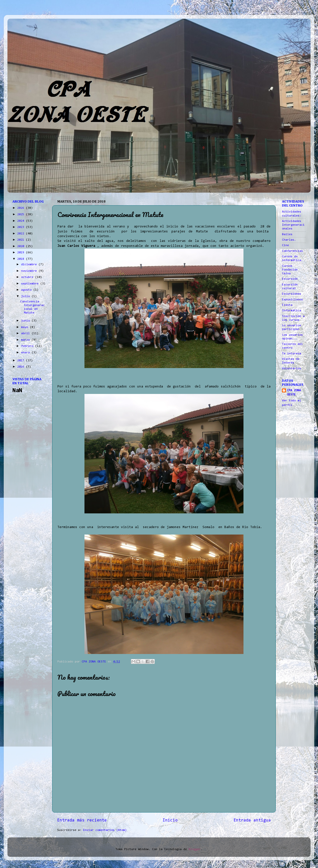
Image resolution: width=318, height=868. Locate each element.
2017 (21, 361)
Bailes (287, 234)
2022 (21, 234)
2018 (21, 259)
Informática (292, 311)
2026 (21, 208)
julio (26, 296)
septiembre (31, 284)
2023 (21, 227)
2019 (21, 253)
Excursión (290, 279)
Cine (285, 245)
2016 (21, 367)
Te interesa (292, 354)
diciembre (30, 265)
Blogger (195, 849)
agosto (27, 290)
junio (26, 321)
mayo (25, 327)
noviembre (30, 271)
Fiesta (287, 305)
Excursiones (292, 294)
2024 (21, 221)
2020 (21, 246)
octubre (28, 277)
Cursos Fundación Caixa (290, 270)
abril (26, 333)
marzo (26, 340)
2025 (21, 215)
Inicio (170, 820)
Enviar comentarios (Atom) (105, 830)
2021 (21, 240)
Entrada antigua (252, 820)
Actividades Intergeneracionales (293, 225)
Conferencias (292, 251)
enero (26, 353)
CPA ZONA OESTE (294, 393)
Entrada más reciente (82, 820)
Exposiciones (292, 300)
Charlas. (289, 240)
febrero (28, 346)
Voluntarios (292, 369)
